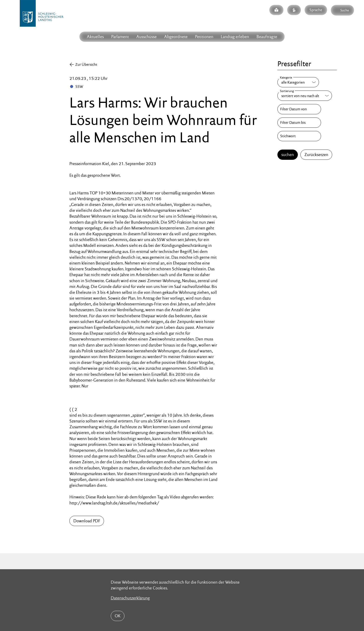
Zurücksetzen (316, 155)
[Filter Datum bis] (299, 123)
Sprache (316, 10)
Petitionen (204, 37)
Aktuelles (95, 37)
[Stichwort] (299, 136)
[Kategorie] (298, 82)
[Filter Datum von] (299, 109)
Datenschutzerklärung (130, 598)
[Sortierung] (305, 96)
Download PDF (87, 521)
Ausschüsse (146, 37)
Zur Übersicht (86, 64)
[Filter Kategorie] (298, 82)
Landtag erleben (235, 37)
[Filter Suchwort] (299, 136)
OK (118, 616)
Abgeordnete (176, 37)
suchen (288, 155)
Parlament (120, 37)
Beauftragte (267, 37)
